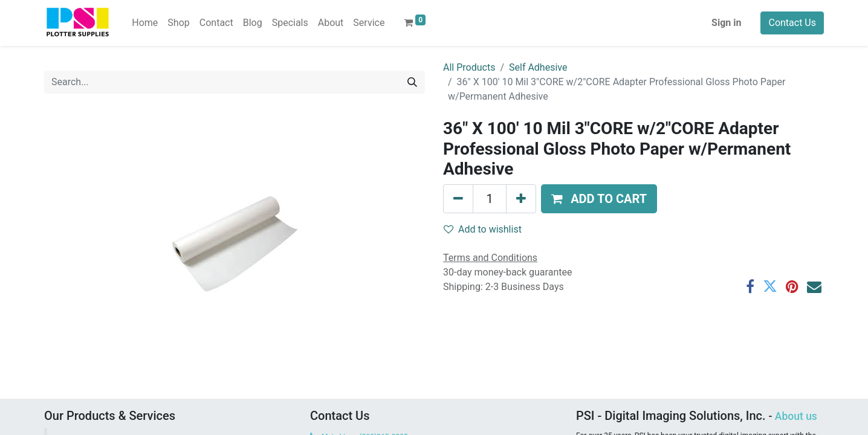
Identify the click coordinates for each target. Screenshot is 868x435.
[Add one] (521, 199)
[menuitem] (145, 23)
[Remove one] (458, 199)
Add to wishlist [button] (483, 229)
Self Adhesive (538, 67)
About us (796, 416)
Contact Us (792, 23)
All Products (469, 67)
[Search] (412, 82)
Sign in (726, 23)
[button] (599, 199)
